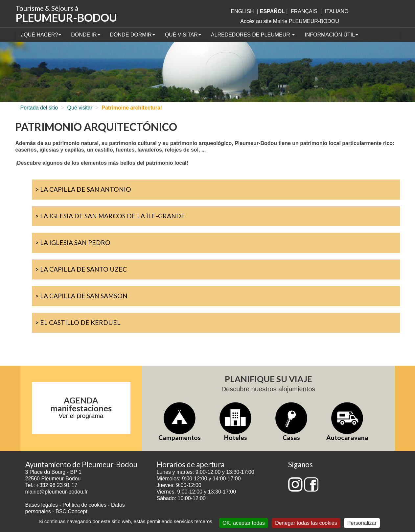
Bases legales (42, 505)
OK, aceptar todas (244, 523)
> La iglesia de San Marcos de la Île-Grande (110, 216)
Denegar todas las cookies (306, 523)
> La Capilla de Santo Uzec (81, 269)
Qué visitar (183, 35)
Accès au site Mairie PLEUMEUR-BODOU (290, 21)
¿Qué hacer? (41, 35)
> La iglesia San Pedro (73, 242)
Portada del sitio (39, 108)
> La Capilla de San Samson (81, 296)
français (304, 11)
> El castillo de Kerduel (78, 322)
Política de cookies (85, 505)
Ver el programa (81, 416)
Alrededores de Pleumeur (253, 35)
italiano (337, 11)
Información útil (331, 35)
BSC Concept (71, 511)
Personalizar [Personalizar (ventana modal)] (362, 523)
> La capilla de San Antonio (83, 189)
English (242, 11)
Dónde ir (85, 35)
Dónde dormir (133, 35)
